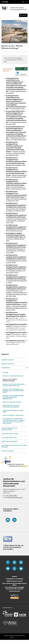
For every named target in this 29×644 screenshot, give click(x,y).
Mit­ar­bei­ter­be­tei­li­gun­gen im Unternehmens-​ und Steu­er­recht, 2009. (16, 251)
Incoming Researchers (9, 437)
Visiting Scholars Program (10, 434)
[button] (23, 15)
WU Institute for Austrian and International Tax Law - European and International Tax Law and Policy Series (14, 421)
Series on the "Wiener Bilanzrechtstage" (10, 380)
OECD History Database (9, 441)
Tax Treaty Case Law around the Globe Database (14, 446)
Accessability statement (15, 579)
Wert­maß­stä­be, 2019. (18, 165)
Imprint (15, 577)
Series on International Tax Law (13, 376)
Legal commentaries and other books (13, 411)
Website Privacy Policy (14, 581)
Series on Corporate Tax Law (12, 402)
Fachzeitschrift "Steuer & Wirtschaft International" (11, 406)
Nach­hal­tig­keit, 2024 (18, 109)
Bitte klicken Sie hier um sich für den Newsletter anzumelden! (13, 547)
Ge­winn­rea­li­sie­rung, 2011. (14, 231)
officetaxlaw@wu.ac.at (15, 497)
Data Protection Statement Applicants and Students (14, 588)
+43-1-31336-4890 (11, 496)
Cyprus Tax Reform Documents (13, 415)
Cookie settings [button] (15, 591)
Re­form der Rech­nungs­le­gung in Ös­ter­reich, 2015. (16, 200)
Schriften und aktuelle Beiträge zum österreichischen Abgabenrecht (13, 397)
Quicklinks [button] (27, 2)
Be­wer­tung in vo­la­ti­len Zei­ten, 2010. (16, 239)
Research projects (8, 360)
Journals (5, 373)
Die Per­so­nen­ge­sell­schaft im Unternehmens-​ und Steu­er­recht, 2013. (16, 221)
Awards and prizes (8, 451)
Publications (6, 368)
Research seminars (8, 364)
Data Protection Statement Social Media (14, 584)
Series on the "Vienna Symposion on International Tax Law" (14, 385)
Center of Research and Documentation (9, 429)
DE (23, 2)
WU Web (5, 2)
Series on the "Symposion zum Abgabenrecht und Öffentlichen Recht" (13, 391)
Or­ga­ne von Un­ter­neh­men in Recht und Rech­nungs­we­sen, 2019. (16, 153)
